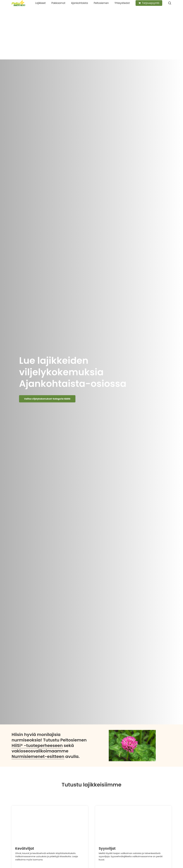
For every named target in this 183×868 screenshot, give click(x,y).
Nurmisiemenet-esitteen (38, 756)
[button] (47, 399)
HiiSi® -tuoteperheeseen (37, 746)
